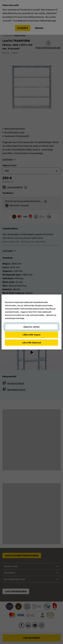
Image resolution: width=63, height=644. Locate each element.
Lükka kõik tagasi (32, 335)
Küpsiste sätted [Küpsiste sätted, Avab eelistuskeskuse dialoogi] (32, 327)
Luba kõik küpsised (32, 342)
